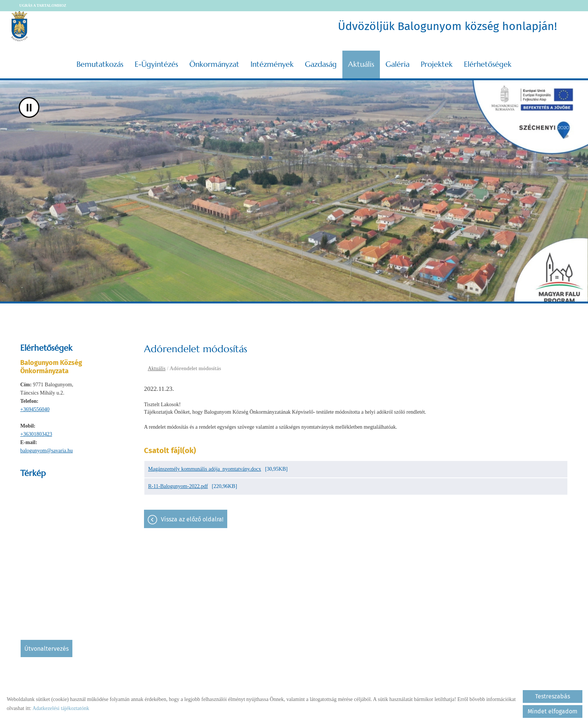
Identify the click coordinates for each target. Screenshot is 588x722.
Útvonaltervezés (46, 649)
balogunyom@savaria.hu (46, 451)
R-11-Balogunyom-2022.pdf (178, 486)
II (29, 107)
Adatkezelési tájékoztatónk (61, 708)
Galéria (397, 64)
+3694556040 (35, 409)
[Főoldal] (19, 26)
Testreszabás (553, 696)
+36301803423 (36, 434)
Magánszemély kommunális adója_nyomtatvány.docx (205, 469)
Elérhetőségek (488, 64)
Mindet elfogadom (553, 711)
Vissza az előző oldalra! (192, 519)
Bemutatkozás (100, 64)
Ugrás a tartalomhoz (43, 5)
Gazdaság (321, 64)
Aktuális (361, 64)
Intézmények (272, 64)
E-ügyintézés (156, 64)
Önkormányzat (214, 64)
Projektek (437, 64)
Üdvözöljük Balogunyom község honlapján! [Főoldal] (447, 26)
